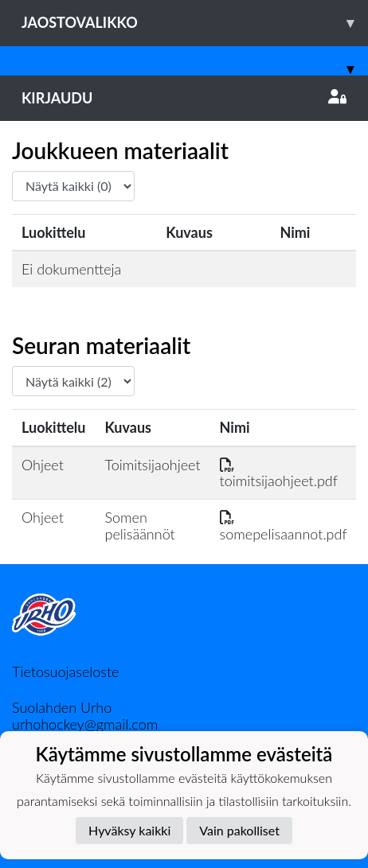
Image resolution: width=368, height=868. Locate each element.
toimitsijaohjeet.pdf (279, 473)
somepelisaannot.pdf (284, 525)
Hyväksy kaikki (129, 830)
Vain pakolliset (239, 830)
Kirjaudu (184, 98)
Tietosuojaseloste (65, 671)
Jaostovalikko (195, 23)
